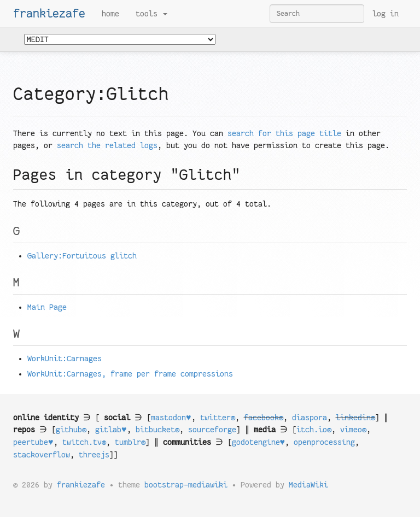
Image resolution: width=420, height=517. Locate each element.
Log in (386, 14)
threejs (94, 455)
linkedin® (355, 418)
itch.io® (314, 430)
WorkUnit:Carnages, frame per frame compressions (130, 374)
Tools (151, 14)
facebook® (264, 418)
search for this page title (284, 133)
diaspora (310, 418)
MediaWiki (308, 485)
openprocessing (324, 442)
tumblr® (130, 442)
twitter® (218, 418)
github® (71, 430)
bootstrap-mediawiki (186, 485)
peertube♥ (33, 442)
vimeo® (353, 430)
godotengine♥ (259, 442)
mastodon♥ (171, 418)
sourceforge (212, 430)
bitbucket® (157, 430)
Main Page (47, 307)
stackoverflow (42, 455)
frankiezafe (49, 14)
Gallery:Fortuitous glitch (82, 256)
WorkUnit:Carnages (65, 359)
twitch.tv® (84, 442)
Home (110, 14)
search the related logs (107, 145)
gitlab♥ (111, 430)
